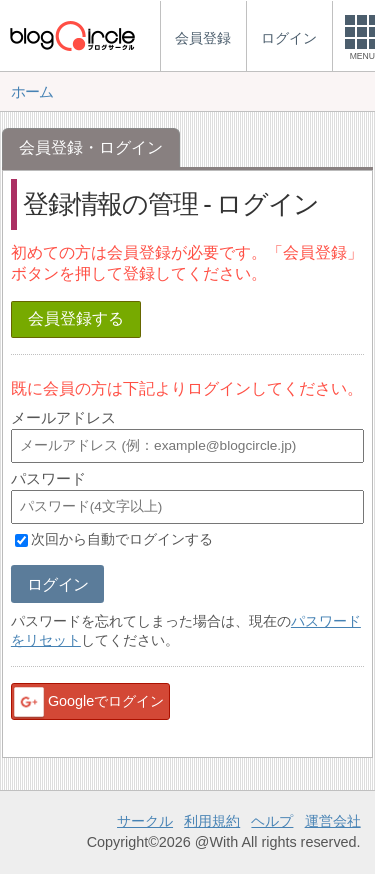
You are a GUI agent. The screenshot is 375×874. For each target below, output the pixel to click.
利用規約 (212, 821)
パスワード (48, 478)
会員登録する (76, 318)
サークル (145, 821)
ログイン (57, 584)
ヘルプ (272, 821)
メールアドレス (63, 417)
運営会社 (333, 821)
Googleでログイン (88, 702)
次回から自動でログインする (122, 540)
